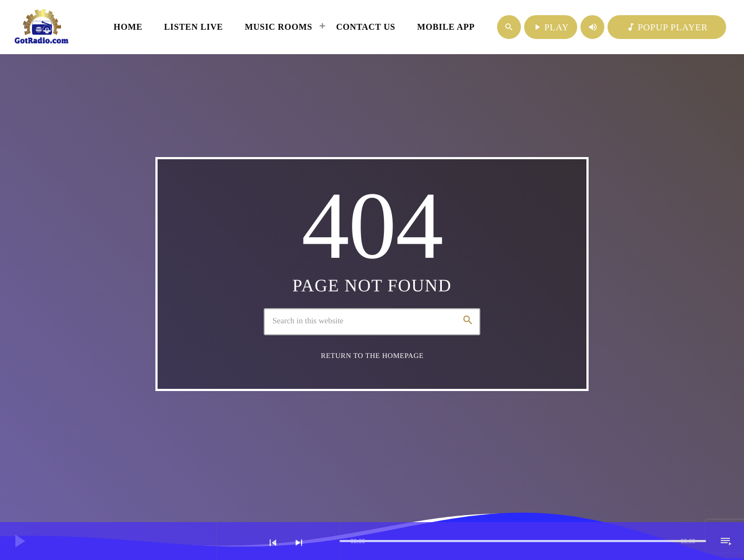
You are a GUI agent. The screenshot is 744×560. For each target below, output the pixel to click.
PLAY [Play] (551, 27)
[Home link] (42, 27)
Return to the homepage (373, 356)
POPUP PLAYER (667, 27)
